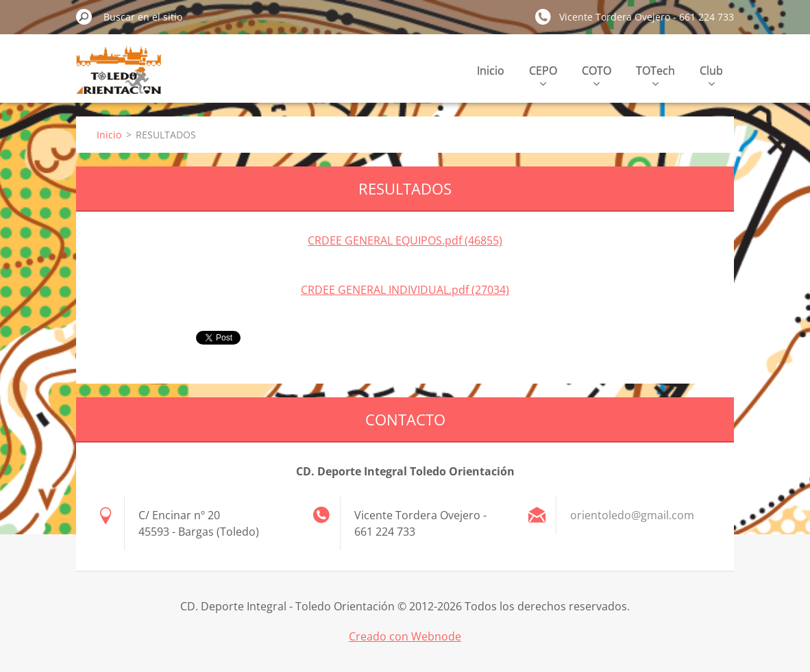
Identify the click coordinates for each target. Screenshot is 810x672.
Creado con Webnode (405, 636)
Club (711, 74)
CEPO (543, 74)
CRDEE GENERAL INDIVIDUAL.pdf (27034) (405, 290)
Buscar (84, 16)
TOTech (655, 74)
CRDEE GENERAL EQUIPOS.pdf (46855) (405, 240)
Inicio (491, 71)
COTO (597, 74)
